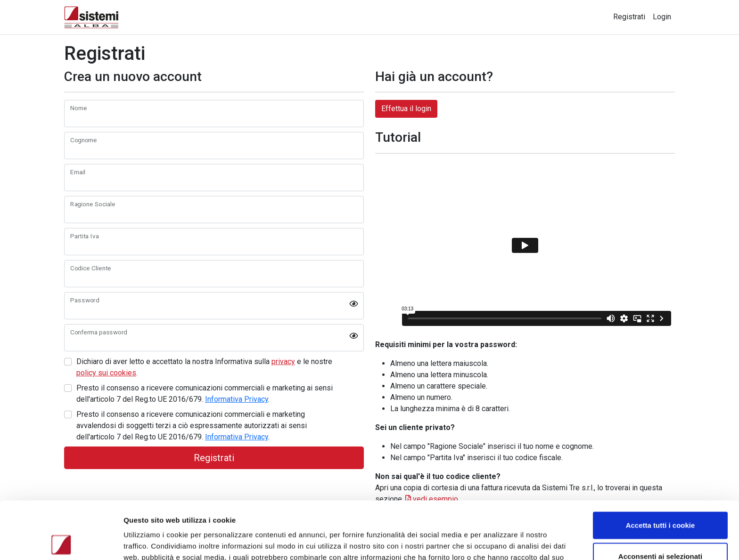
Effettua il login (406, 109)
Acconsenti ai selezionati (660, 499)
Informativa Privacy (237, 399)
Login (662, 17)
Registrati (629, 17)
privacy (283, 361)
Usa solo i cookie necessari (660, 529)
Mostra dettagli (501, 541)
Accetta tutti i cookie (661, 467)
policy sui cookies (106, 373)
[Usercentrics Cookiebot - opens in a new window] (61, 542)
